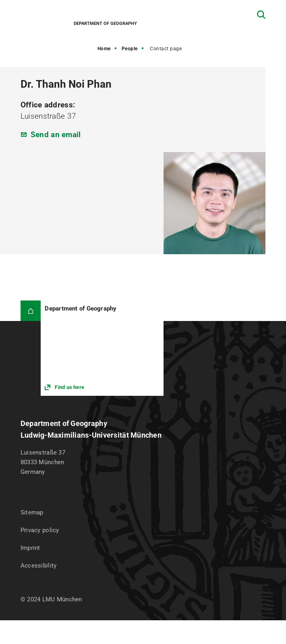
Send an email (56, 135)
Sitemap (32, 512)
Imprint (30, 548)
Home (104, 49)
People (130, 49)
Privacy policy (40, 530)
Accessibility (39, 566)
